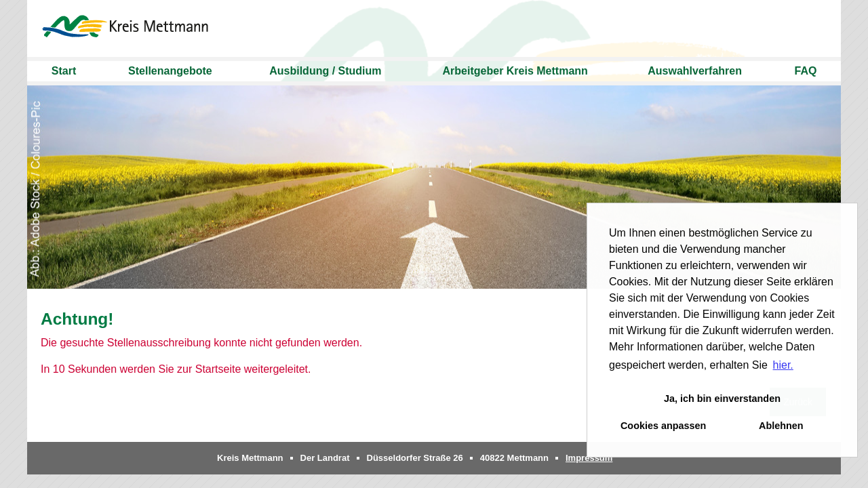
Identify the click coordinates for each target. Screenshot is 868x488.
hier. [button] (783, 365)
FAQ (806, 71)
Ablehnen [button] (781, 426)
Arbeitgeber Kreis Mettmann (515, 71)
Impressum (589, 458)
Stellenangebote (170, 71)
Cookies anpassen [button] (663, 426)
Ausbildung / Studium (325, 71)
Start (64, 71)
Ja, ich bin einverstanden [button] (722, 399)
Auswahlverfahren (695, 71)
